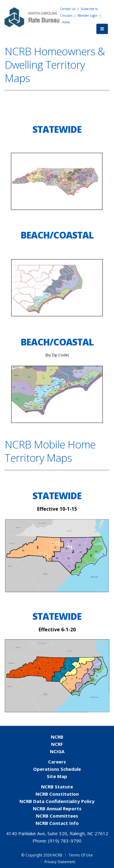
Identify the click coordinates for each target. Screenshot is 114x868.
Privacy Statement (60, 862)
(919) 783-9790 (65, 841)
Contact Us (68, 9)
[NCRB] (32, 17)
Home (66, 22)
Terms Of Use (81, 855)
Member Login (88, 15)
